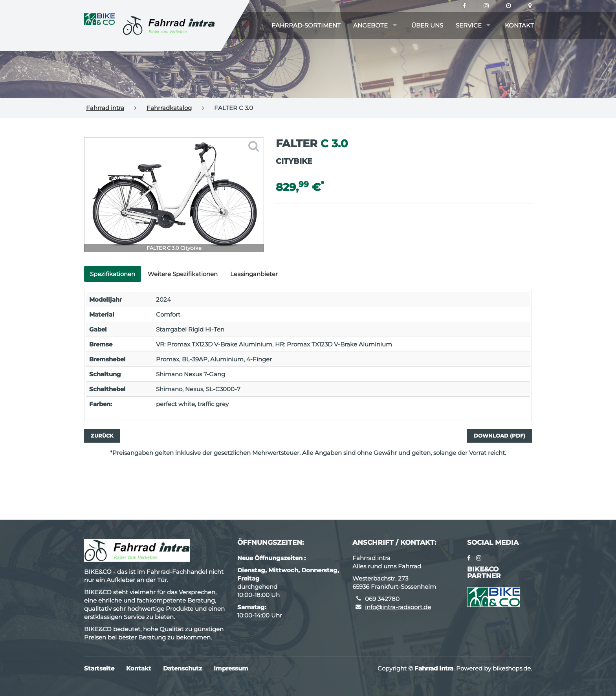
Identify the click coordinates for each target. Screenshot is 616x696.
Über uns (427, 25)
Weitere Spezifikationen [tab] (183, 274)
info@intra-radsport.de (398, 607)
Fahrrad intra (105, 108)
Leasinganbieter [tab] (254, 274)
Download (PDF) (500, 436)
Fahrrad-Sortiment (306, 25)
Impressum (231, 668)
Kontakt (519, 25)
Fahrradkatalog (169, 108)
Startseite (99, 668)
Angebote (370, 25)
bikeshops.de (512, 668)
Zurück (102, 436)
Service (469, 25)
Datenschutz (182, 668)
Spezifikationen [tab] (113, 274)
